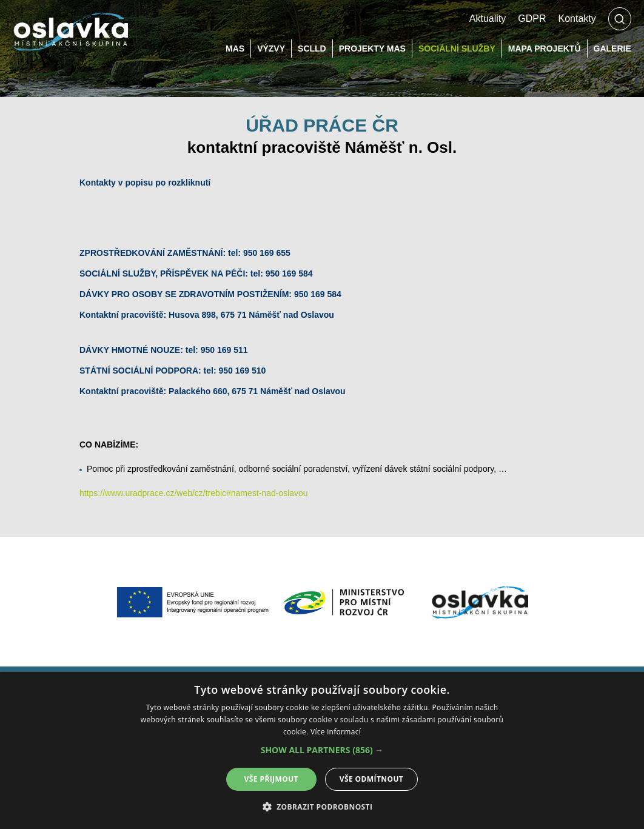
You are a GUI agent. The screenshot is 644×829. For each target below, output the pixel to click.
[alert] (322, 750)
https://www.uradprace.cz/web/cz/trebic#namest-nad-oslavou (194, 493)
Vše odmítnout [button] (371, 779)
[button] (322, 750)
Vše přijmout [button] (271, 779)
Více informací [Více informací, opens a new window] (336, 732)
